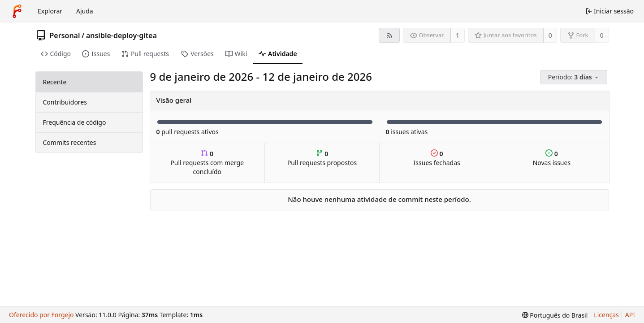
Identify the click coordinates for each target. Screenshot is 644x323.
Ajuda (85, 11)
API (630, 315)
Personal (65, 35)
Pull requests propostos (322, 158)
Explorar (50, 11)
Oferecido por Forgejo (41, 315)
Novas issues (552, 158)
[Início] (17, 11)
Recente (55, 82)
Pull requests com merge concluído (207, 163)
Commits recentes (70, 142)
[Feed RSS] (389, 35)
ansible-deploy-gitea (121, 35)
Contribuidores (65, 102)
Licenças (606, 315)
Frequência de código (75, 122)
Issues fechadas (437, 158)
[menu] (575, 77)
